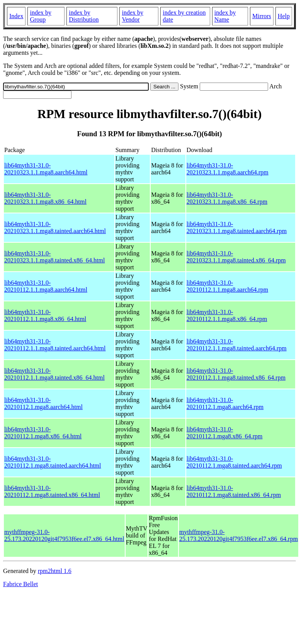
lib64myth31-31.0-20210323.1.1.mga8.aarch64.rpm (228, 169)
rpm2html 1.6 (55, 571)
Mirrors (262, 16)
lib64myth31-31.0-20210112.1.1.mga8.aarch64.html (46, 286)
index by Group (41, 16)
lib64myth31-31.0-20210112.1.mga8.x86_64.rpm (225, 433)
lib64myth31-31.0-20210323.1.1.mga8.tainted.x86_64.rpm (236, 257)
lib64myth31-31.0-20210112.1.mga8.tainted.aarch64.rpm (234, 462)
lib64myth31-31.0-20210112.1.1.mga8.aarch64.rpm (227, 286)
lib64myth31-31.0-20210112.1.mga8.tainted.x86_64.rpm (234, 491)
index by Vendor (133, 16)
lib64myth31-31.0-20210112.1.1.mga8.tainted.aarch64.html (55, 345)
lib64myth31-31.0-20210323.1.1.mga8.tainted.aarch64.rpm (237, 227)
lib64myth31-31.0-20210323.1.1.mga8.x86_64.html (45, 198)
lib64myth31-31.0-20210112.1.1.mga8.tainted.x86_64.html (54, 374)
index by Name (225, 16)
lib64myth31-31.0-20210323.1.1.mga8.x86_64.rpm (227, 198)
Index (16, 16)
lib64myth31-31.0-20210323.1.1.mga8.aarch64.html (46, 169)
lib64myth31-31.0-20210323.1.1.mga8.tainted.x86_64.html (54, 257)
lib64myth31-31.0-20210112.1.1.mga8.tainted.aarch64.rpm (237, 345)
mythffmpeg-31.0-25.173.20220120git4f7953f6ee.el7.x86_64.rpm (239, 535)
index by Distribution (84, 16)
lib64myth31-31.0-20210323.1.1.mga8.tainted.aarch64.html (55, 227)
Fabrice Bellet (20, 584)
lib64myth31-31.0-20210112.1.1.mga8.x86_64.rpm (227, 315)
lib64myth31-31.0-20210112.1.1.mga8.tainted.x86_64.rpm (236, 374)
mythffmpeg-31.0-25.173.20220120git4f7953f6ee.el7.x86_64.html (64, 535)
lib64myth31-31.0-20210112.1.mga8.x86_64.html (43, 433)
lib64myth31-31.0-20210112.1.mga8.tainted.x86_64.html (52, 491)
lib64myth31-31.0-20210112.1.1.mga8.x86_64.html (45, 315)
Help (284, 16)
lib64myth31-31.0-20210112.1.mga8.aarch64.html (43, 403)
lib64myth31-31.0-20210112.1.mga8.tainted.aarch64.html (53, 462)
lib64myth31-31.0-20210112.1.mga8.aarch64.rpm (225, 403)
